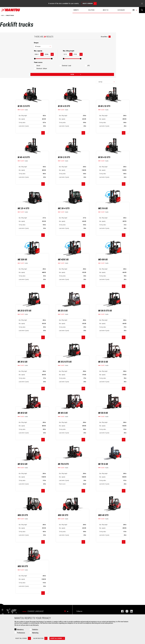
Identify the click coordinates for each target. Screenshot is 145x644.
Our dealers (121, 10)
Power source (62, 484)
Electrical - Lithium (42, 69)
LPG (89, 66)
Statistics (35, 630)
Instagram (126, 611)
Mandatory (20, 630)
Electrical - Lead (67, 66)
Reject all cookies (23, 638)
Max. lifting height (23, 116)
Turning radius (22, 123)
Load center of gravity (24, 126)
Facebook (121, 611)
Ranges (36, 43)
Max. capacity (22, 119)
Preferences (21, 633)
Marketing (35, 633)
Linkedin (130, 611)
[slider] (35, 59)
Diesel (38, 66)
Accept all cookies (58, 638)
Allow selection (40, 638)
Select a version (90, 4)
